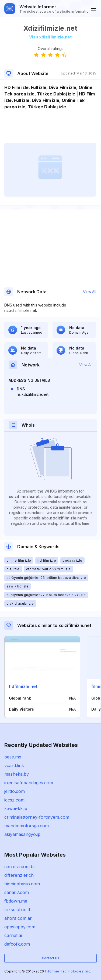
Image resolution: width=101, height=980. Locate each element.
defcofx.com (17, 944)
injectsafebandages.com (29, 783)
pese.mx (13, 757)
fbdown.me (16, 901)
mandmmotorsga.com (27, 826)
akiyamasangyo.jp (22, 834)
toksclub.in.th (18, 910)
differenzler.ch (19, 875)
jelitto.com (15, 791)
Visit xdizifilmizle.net (50, 37)
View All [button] (90, 292)
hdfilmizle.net (23, 686)
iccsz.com (14, 800)
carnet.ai (13, 935)
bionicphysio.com (22, 884)
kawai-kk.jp (16, 808)
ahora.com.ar (18, 918)
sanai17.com (17, 892)
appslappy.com (20, 927)
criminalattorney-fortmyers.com (37, 817)
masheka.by (17, 774)
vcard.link (14, 765)
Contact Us (50, 958)
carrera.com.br (20, 867)
